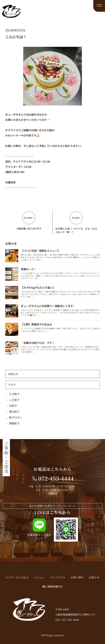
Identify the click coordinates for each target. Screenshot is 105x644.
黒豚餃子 (14, 423)
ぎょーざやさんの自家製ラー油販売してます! (47, 306)
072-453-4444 (71, 620)
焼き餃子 (14, 412)
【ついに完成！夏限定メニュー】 (40, 251)
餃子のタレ (16, 417)
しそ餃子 (14, 400)
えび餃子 (14, 394)
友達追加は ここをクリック (39, 537)
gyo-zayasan (56, 635)
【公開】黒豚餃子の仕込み (36, 324)
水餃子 (13, 406)
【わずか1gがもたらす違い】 (38, 288)
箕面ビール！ (29, 269)
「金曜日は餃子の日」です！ (38, 343)
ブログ (12, 385)
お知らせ (13, 374)
